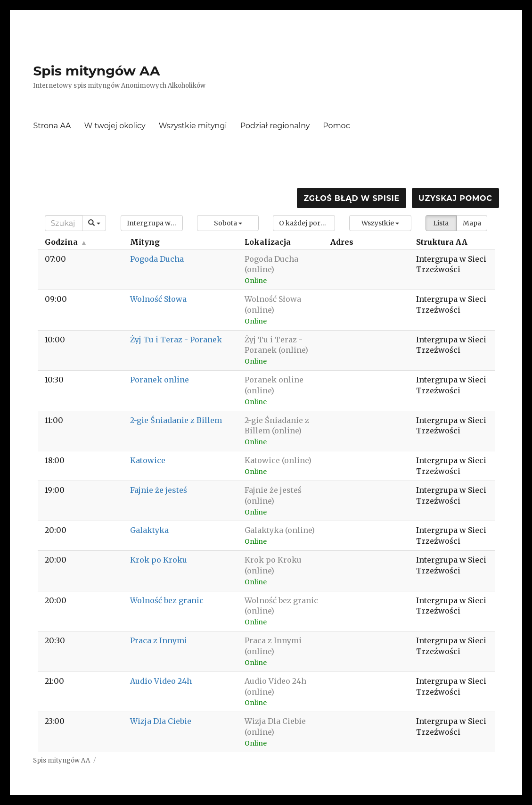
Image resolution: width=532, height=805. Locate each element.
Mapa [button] (472, 223)
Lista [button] (441, 223)
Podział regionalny (275, 126)
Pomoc (336, 126)
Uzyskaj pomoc (455, 198)
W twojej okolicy (115, 126)
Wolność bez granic (167, 600)
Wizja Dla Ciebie (161, 721)
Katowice (148, 460)
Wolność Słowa (158, 299)
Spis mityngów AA (96, 71)
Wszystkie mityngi (193, 126)
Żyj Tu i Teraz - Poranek (176, 340)
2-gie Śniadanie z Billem (176, 420)
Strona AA (52, 126)
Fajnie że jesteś (159, 490)
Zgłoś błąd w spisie (352, 198)
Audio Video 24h (161, 681)
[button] (152, 223)
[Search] (64, 223)
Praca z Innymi (159, 640)
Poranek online (160, 380)
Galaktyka (149, 530)
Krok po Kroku (159, 560)
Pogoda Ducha (157, 259)
